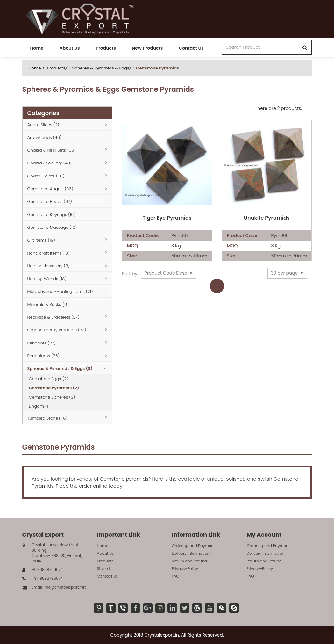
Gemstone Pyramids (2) (54, 388)
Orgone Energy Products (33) (57, 330)
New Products (147, 48)
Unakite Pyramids (267, 218)
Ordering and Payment (194, 546)
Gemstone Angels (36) (50, 189)
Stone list (106, 569)
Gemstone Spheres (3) (52, 397)
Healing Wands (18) (47, 279)
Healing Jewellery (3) (49, 266)
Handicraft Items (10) (49, 253)
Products (106, 48)
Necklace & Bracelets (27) (53, 317)
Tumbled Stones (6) (47, 418)
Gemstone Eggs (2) (49, 379)
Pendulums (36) (44, 356)
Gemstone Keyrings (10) (51, 215)
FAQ (176, 576)
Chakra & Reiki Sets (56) (52, 150)
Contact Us (191, 48)
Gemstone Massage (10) (52, 227)
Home (37, 48)
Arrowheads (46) (45, 137)
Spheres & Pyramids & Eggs (101, 68)
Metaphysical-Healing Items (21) (60, 291)
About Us (70, 48)
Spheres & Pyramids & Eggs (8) (60, 369)
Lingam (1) (39, 406)
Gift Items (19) (41, 240)
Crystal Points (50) (46, 176)
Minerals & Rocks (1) (47, 304)
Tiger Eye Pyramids (167, 218)
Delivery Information (191, 553)
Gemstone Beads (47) (50, 202)
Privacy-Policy (185, 569)
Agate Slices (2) (43, 125)
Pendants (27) (42, 343)
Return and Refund (189, 561)
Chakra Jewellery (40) (50, 163)
